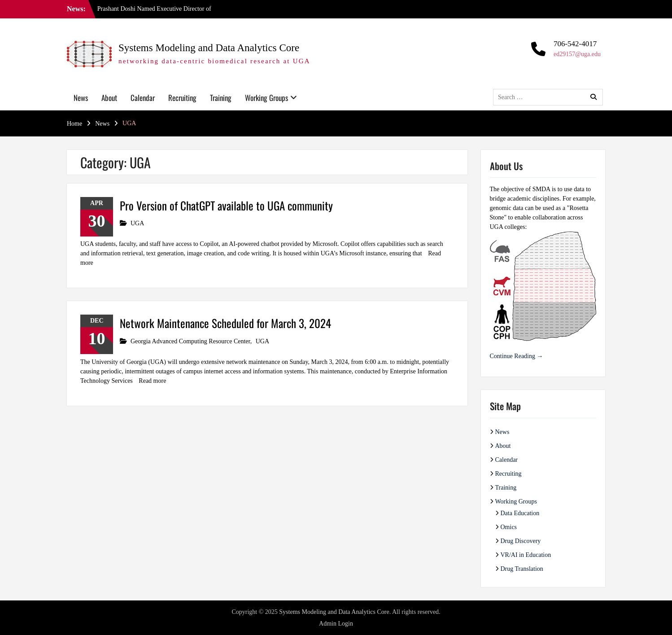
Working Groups (266, 98)
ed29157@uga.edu (577, 54)
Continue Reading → (517, 356)
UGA (137, 223)
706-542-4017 (575, 44)
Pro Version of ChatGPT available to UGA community (226, 205)
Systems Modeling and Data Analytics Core (209, 48)
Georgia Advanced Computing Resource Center (190, 341)
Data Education (520, 513)
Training (221, 98)
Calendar (143, 98)
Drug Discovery (521, 541)
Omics (509, 527)
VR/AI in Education (526, 555)
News (81, 98)
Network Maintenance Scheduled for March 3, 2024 (225, 323)
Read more (152, 381)
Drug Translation (522, 569)
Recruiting (182, 98)
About (109, 98)
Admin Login (336, 624)
